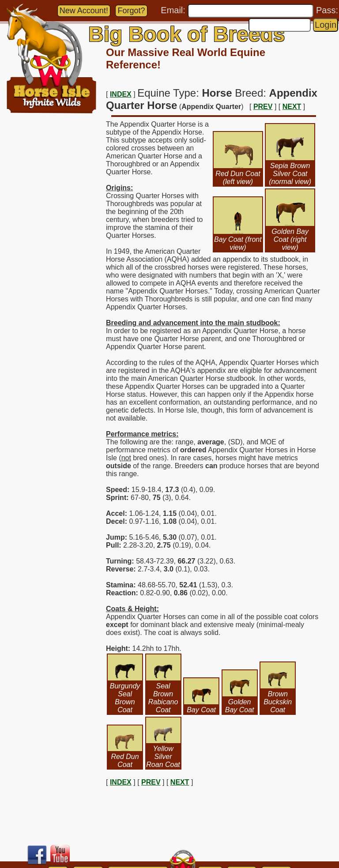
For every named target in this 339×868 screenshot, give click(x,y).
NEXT (292, 107)
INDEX (121, 94)
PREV (263, 107)
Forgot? (131, 11)
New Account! (84, 11)
